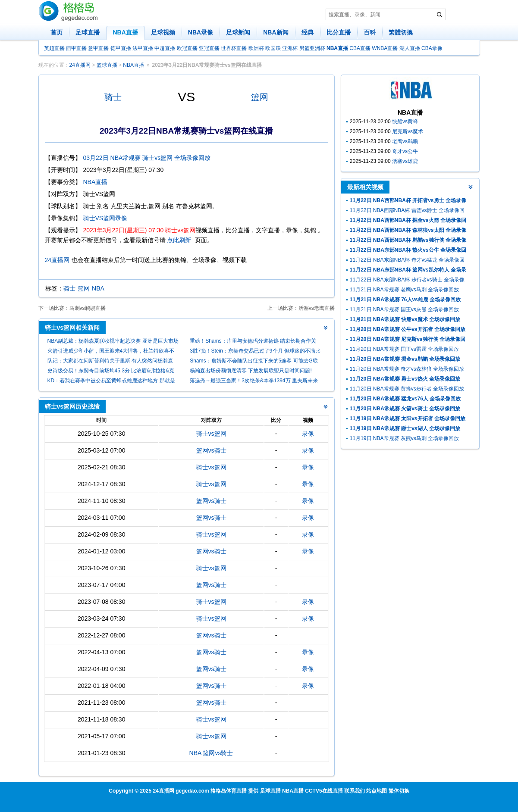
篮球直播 (107, 65)
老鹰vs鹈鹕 (405, 141)
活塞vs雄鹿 (405, 161)
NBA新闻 (276, 32)
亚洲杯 (290, 48)
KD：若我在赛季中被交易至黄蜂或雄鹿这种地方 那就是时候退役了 (111, 382)
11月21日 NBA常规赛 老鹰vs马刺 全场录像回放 (404, 290)
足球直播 (88, 32)
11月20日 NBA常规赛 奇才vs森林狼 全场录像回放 (407, 369)
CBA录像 (432, 48)
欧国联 (273, 48)
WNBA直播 (385, 48)
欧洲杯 (256, 48)
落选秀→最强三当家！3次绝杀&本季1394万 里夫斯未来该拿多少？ (254, 382)
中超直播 (165, 48)
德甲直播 (121, 48)
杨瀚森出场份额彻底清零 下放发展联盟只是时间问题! (251, 371)
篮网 (260, 97)
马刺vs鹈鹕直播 (88, 308)
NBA (98, 288)
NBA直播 (126, 32)
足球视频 (163, 32)
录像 (308, 434)
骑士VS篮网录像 (105, 218)
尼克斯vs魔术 (408, 131)
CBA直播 (360, 48)
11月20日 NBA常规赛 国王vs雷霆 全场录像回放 (404, 349)
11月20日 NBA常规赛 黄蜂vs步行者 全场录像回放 (407, 389)
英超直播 (54, 48)
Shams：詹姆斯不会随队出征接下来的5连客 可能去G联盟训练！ (254, 362)
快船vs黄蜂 (405, 122)
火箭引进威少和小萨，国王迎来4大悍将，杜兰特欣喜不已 (111, 352)
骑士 (113, 97)
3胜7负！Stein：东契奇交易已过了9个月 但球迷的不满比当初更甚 (255, 352)
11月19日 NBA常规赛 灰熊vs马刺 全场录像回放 (404, 438)
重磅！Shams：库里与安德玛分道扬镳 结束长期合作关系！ (253, 342)
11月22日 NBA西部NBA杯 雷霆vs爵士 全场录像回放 (407, 211)
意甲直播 (98, 48)
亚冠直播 (209, 48)
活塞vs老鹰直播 (317, 308)
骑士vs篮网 (211, 434)
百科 (370, 32)
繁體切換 (401, 32)
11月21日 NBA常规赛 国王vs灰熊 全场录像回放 (404, 309)
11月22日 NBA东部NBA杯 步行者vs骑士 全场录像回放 (407, 281)
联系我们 (355, 791)
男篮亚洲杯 (312, 48)
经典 (308, 32)
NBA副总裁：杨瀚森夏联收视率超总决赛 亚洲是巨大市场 (113, 341)
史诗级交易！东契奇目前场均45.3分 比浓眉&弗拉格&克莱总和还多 (111, 372)
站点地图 (377, 791)
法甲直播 (143, 48)
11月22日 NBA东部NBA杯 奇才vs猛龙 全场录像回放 (407, 261)
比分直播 (339, 32)
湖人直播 (410, 48)
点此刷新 (179, 240)
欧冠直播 (187, 48)
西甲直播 (76, 48)
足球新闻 (238, 32)
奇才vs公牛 (405, 151)
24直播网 (80, 65)
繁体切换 (399, 791)
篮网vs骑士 (211, 450)
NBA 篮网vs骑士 (211, 753)
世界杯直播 (234, 48)
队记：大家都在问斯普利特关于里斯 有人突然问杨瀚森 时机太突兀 (110, 362)
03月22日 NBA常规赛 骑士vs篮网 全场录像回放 (147, 158)
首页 (57, 32)
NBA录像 (201, 32)
